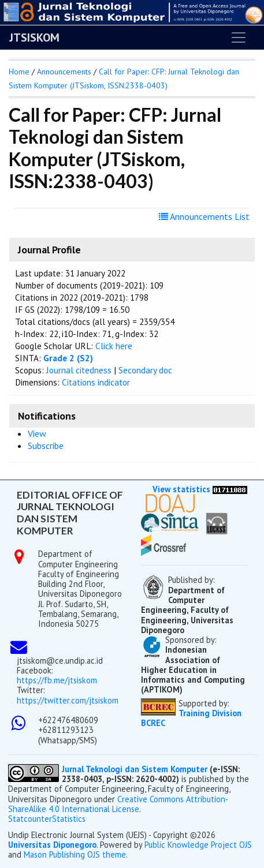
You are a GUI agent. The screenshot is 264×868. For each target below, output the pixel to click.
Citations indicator (96, 382)
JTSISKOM (34, 38)
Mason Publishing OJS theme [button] (75, 854)
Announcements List (204, 216)
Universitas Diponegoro (52, 845)
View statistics (181, 489)
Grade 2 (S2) (68, 358)
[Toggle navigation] (239, 38)
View (37, 433)
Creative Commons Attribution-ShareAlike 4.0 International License (118, 804)
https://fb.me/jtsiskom (57, 680)
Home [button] (19, 72)
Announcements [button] (64, 72)
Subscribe (46, 446)
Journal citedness (79, 370)
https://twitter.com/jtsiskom (68, 700)
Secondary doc (145, 370)
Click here (114, 346)
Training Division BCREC (191, 718)
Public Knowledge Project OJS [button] (198, 845)
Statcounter (30, 819)
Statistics (69, 819)
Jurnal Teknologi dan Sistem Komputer (136, 769)
